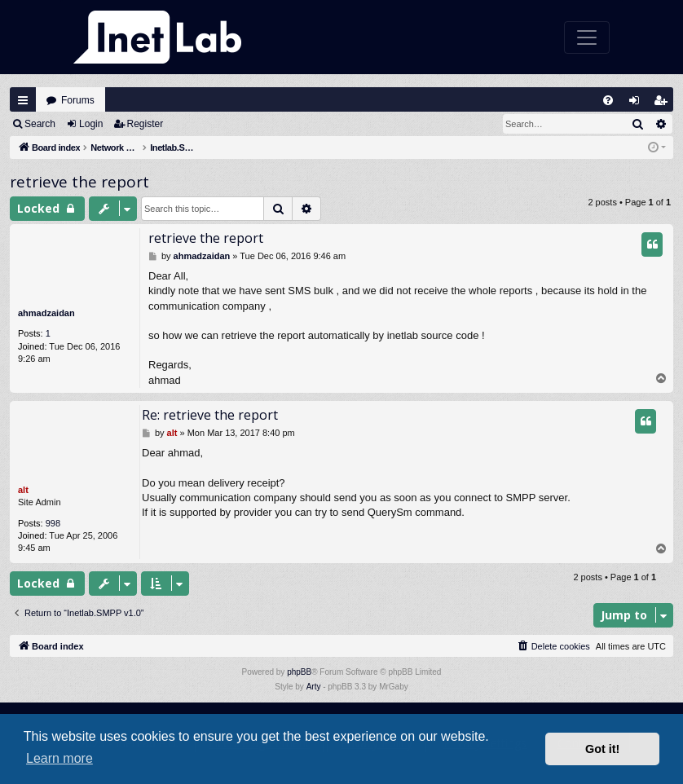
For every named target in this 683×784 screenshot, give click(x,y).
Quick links (23, 100)
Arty (314, 687)
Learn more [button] (59, 758)
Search (40, 124)
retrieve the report (79, 182)
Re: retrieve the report (210, 415)
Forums (78, 100)
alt (23, 490)
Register (145, 124)
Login (91, 124)
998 (53, 523)
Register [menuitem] (664, 104)
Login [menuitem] (638, 104)
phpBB (299, 672)
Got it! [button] (602, 749)
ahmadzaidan (46, 313)
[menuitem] (608, 100)
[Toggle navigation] (587, 37)
